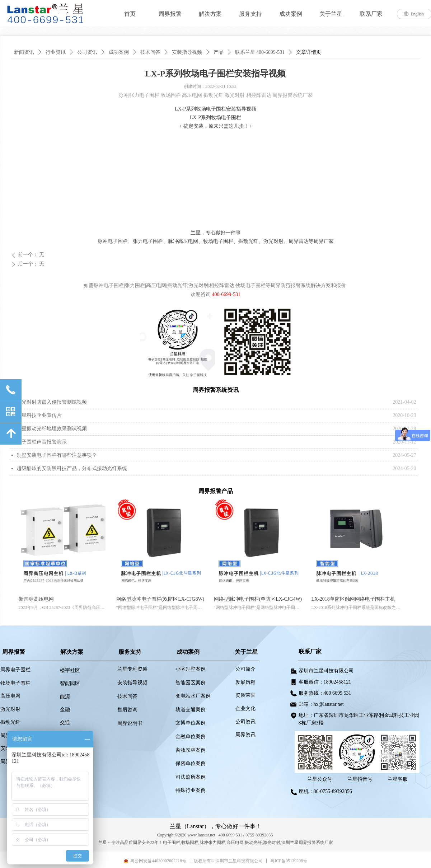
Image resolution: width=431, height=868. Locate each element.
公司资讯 (87, 52)
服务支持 (250, 14)
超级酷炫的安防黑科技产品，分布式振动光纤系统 (72, 468)
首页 (130, 14)
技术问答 (150, 52)
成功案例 (291, 14)
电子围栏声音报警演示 (42, 442)
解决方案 (210, 14)
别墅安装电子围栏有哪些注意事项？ (57, 455)
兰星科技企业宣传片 (39, 415)
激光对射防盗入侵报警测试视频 (52, 402)
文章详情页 (309, 52)
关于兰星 (331, 14)
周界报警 (170, 14)
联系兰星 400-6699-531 (260, 52)
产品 (219, 52)
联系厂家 (371, 14)
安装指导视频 (187, 52)
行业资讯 (56, 52)
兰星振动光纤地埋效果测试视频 (52, 429)
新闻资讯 (24, 52)
